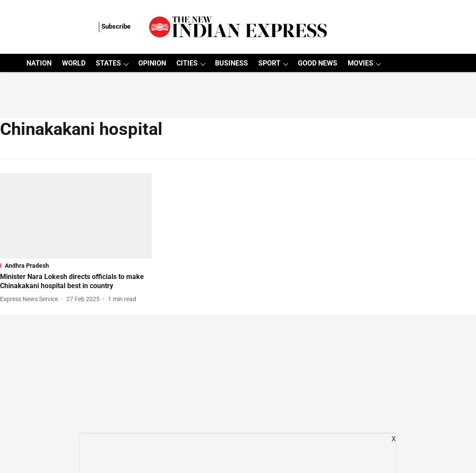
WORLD (74, 63)
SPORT (269, 63)
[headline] (76, 282)
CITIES (187, 63)
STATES (108, 63)
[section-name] (76, 266)
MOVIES (360, 63)
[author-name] (31, 299)
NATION (39, 63)
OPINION (152, 63)
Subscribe (116, 26)
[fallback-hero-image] (76, 216)
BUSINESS (231, 63)
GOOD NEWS (318, 63)
